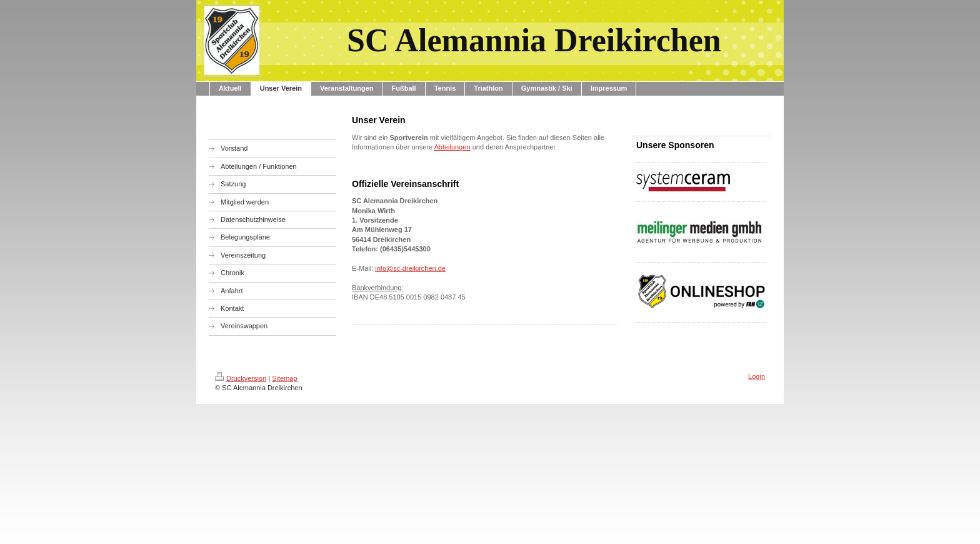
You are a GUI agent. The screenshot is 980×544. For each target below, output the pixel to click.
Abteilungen (452, 147)
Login (757, 376)
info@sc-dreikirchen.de (410, 268)
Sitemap (284, 378)
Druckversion (241, 378)
